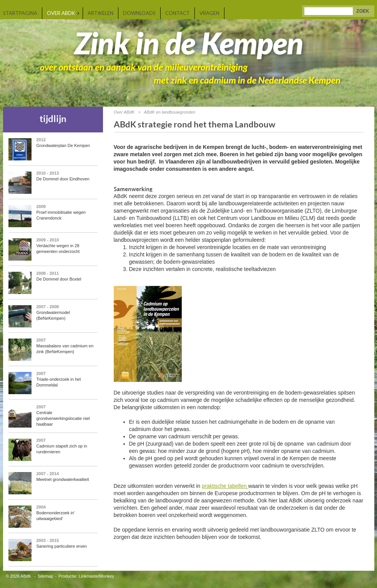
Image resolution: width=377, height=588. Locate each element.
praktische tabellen (225, 486)
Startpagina (20, 13)
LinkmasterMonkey (96, 576)
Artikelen (100, 13)
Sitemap (45, 576)
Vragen (209, 13)
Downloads (139, 13)
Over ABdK (61, 13)
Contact (178, 13)
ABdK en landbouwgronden (169, 112)
